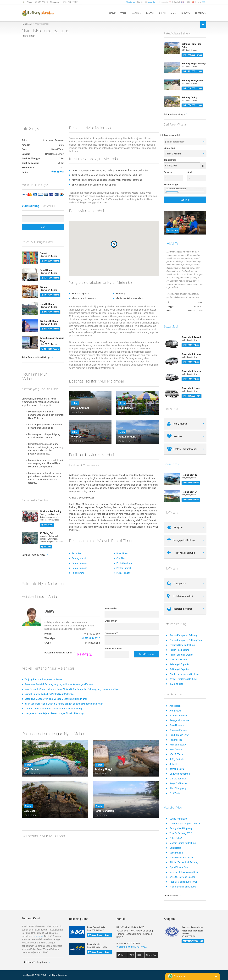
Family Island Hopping (181, 828)
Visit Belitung (31, 206)
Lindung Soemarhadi (180, 774)
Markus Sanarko (178, 779)
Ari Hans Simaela (178, 716)
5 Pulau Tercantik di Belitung (184, 862)
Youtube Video (173, 808)
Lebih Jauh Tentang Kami (35, 962)
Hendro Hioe (176, 740)
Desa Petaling (176, 853)
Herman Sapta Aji (178, 745)
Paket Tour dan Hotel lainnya (36, 357)
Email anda (111, 621)
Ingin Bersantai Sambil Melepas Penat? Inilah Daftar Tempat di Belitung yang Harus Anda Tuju (72, 689)
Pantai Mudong (124, 563)
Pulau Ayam (78, 573)
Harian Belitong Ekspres (181, 655)
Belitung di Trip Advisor (181, 664)
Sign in (140, 2)
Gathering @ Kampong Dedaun (185, 824)
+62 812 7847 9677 (70, 2)
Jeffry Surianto (177, 759)
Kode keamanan (113, 649)
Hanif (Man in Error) (179, 735)
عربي (201, 2)
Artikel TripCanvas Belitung (183, 679)
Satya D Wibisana (178, 783)
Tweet (123, 955)
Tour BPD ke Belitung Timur (183, 882)
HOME (112, 13)
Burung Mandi (79, 558)
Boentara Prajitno (178, 730)
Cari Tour (185, 200)
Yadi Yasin (175, 793)
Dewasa (168, 172)
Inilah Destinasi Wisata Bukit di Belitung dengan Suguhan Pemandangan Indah (64, 704)
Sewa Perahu (172, 464)
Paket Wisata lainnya (174, 115)
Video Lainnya (171, 896)
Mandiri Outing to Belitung (183, 843)
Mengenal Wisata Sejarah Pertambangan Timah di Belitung (54, 713)
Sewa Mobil (171, 326)
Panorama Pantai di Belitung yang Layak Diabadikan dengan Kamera (59, 684)
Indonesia (165, 2)
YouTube (152, 955)
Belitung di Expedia (179, 669)
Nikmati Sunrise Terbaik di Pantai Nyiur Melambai (49, 694)
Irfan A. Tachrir (177, 754)
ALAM (173, 13)
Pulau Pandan (123, 573)
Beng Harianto (177, 725)
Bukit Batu (77, 553)
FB (132, 955)
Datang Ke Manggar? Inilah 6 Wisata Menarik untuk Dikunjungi (56, 699)
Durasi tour (169, 148)
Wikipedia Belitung (179, 660)
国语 (190, 2)
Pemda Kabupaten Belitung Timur (186, 640)
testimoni (38, 936)
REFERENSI (201, 13)
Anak (190, 172)
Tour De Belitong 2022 (181, 833)
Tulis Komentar (147, 654)
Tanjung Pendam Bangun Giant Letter (43, 679)
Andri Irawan (176, 711)
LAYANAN (136, 13)
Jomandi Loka (177, 769)
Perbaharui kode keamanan (58, 653)
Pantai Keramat (80, 563)
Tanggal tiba (170, 160)
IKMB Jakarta (176, 684)
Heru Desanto (176, 750)
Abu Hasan (175, 706)
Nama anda (111, 608)
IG (141, 955)
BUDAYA (186, 13)
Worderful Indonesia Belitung (184, 674)
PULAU (162, 13)
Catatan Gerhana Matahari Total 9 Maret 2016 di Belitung (53, 709)
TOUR (123, 13)
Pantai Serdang (80, 568)
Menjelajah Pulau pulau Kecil (184, 872)
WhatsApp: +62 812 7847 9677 (132, 947)
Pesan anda (111, 633)
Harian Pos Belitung (179, 650)
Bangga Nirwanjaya (179, 720)
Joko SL (173, 764)
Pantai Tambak (124, 568)
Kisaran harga (171, 185)
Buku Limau (122, 553)
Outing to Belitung (178, 819)
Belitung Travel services (34, 555)
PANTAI (150, 13)
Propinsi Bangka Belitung (182, 645)
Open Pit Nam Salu (179, 867)
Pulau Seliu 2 (176, 838)
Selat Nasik (175, 848)
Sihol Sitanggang (178, 788)
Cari (43, 227)
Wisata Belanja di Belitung (182, 887)
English (179, 2)
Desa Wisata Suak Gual (181, 858)
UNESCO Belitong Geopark (183, 877)
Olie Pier (121, 558)
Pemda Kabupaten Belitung (183, 635)
